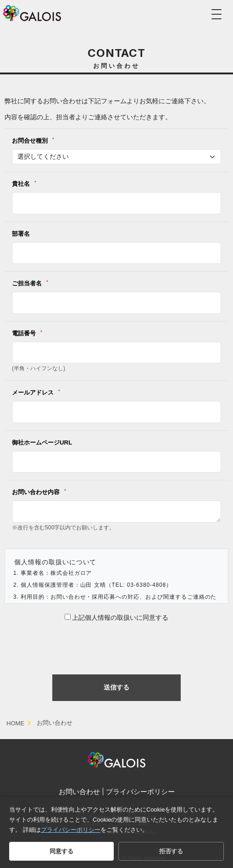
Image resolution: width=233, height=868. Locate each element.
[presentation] (116, 647)
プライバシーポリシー (140, 792)
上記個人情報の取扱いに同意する (117, 618)
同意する (61, 851)
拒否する (171, 851)
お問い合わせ (79, 792)
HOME (15, 723)
